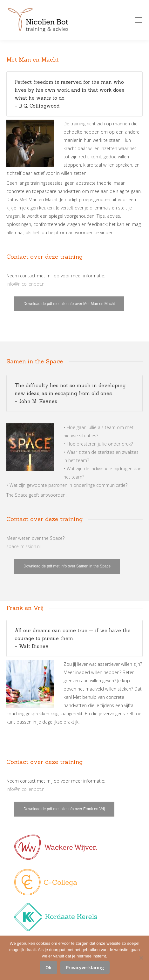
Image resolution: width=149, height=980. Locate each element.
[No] (141, 958)
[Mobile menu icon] (139, 20)
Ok (48, 967)
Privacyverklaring (85, 967)
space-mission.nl (24, 546)
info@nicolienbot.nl (26, 284)
